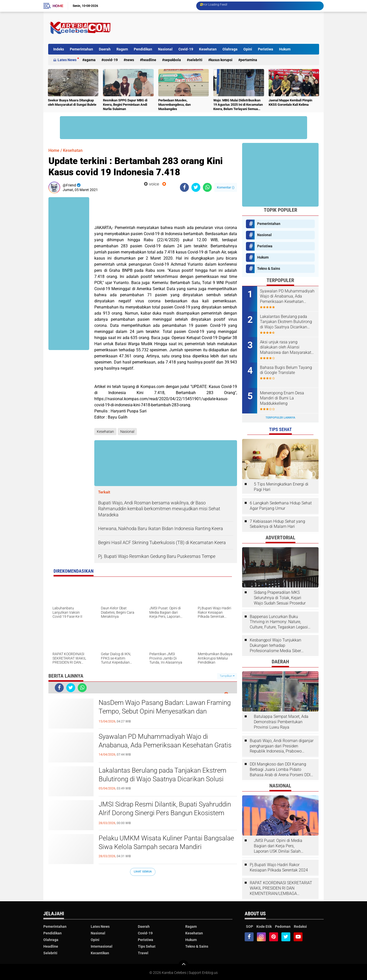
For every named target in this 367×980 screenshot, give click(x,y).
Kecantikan (100, 953)
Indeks (59, 49)
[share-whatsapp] (207, 187)
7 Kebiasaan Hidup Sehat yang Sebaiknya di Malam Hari (277, 524)
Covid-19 (186, 49)
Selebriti (196, 60)
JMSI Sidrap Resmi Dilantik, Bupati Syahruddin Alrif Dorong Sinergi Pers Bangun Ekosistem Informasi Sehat (165, 813)
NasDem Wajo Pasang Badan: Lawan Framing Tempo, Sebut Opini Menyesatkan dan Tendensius (165, 711)
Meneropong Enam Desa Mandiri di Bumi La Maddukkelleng (282, 398)
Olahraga (230, 49)
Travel (143, 953)
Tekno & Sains (269, 269)
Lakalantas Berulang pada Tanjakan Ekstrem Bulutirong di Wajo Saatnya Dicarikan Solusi (162, 775)
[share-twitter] (196, 187)
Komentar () (226, 187)
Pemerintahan (81, 49)
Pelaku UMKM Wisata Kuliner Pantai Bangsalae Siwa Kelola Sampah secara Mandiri (166, 842)
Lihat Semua (143, 872)
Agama (90, 60)
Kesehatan (208, 49)
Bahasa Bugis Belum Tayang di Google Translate (286, 370)
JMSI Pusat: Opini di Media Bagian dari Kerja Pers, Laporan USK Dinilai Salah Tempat (278, 846)
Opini (248, 49)
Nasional (165, 49)
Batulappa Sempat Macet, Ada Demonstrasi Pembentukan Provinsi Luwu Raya (281, 722)
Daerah (105, 49)
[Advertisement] (226, 28)
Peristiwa (266, 49)
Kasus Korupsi (221, 60)
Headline (149, 60)
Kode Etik (264, 927)
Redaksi (300, 927)
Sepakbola (173, 60)
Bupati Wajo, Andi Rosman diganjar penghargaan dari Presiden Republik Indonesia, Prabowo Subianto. (282, 746)
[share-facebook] (184, 187)
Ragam (122, 49)
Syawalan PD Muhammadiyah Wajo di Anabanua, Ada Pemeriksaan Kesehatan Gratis (165, 741)
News (130, 60)
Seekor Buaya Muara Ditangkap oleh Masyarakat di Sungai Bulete (72, 102)
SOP (250, 927)
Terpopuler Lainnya (280, 418)
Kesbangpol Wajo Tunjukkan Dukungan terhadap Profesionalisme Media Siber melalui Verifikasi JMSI (276, 646)
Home (58, 6)
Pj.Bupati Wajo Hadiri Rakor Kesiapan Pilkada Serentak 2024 (279, 867)
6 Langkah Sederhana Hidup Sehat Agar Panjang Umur (281, 506)
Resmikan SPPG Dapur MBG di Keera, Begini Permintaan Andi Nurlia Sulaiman (125, 105)
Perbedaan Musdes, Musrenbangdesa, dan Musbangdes (174, 105)
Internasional (102, 946)
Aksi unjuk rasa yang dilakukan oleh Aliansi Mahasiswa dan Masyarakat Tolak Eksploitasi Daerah (286, 347)
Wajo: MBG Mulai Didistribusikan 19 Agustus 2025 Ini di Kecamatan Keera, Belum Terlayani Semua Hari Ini (238, 105)
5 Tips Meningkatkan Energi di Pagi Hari (281, 487)
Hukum (285, 49)
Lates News (67, 60)
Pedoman (283, 927)
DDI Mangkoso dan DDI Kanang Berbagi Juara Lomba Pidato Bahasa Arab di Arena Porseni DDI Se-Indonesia (280, 770)
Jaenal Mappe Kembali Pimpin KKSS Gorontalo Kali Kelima (290, 102)
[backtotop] (183, 965)
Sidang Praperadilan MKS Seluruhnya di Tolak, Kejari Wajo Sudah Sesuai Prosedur (280, 598)
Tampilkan (227, 676)
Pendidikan (143, 49)
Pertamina (249, 60)
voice (152, 184)
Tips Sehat (147, 946)
